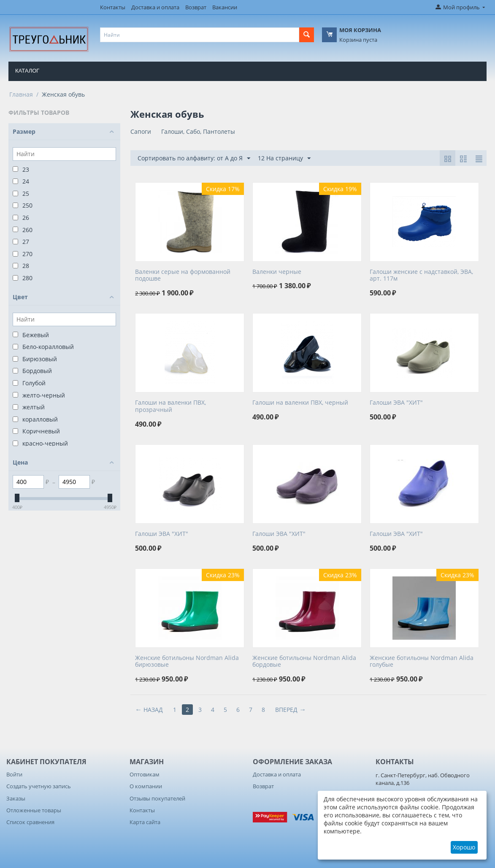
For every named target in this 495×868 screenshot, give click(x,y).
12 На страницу (284, 158)
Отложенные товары (34, 810)
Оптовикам (145, 774)
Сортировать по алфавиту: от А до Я (194, 158)
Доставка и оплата (155, 7)
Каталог (27, 71)
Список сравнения (30, 822)
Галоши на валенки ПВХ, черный (300, 403)
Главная (21, 94)
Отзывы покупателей (157, 798)
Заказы (16, 798)
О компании (146, 786)
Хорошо (464, 847)
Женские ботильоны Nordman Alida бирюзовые (187, 662)
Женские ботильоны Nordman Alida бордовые (304, 662)
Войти (14, 774)
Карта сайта (145, 822)
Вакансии (225, 7)
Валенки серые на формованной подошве (183, 276)
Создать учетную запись (39, 786)
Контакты (113, 7)
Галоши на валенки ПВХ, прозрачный (170, 406)
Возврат (196, 7)
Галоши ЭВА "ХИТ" (396, 403)
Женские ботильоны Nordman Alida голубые (422, 662)
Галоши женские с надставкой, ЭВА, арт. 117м (421, 276)
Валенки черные (277, 272)
